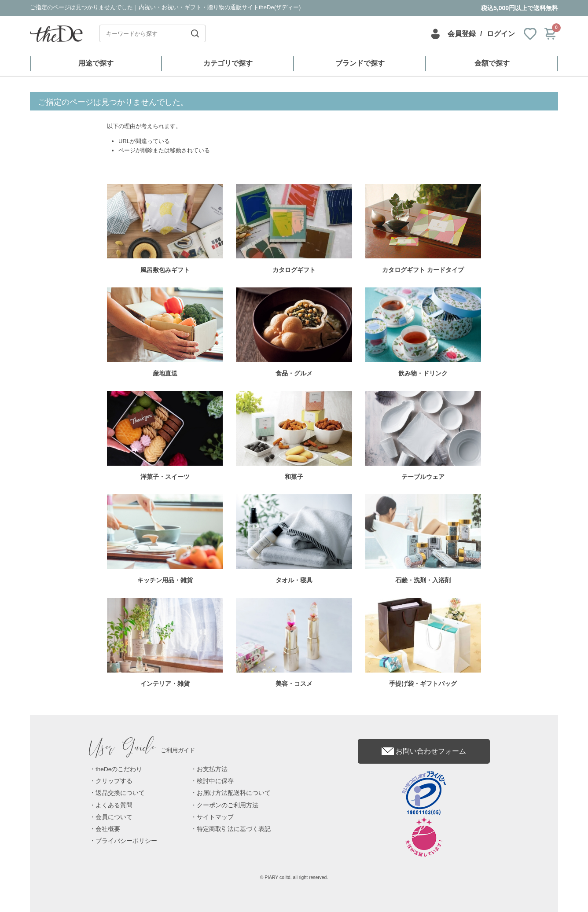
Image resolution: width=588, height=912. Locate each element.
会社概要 (108, 829)
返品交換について (120, 793)
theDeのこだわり (119, 769)
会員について (114, 817)
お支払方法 (212, 769)
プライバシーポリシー (126, 841)
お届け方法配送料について (234, 793)
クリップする (114, 781)
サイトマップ (215, 817)
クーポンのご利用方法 (228, 805)
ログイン (501, 34)
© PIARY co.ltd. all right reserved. (294, 877)
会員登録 (462, 34)
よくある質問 (114, 805)
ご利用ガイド (142, 750)
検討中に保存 (215, 781)
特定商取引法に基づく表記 (234, 829)
